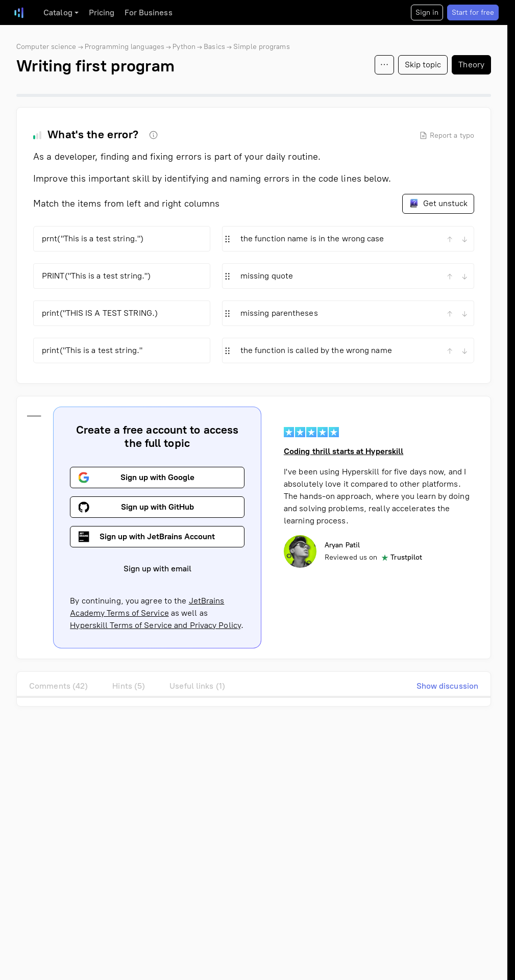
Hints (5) (129, 686)
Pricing (102, 12)
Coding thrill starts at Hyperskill (344, 451)
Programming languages (125, 47)
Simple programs (262, 47)
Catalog (58, 12)
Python (184, 47)
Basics (214, 47)
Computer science (46, 47)
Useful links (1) (197, 686)
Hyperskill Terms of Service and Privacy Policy (155, 625)
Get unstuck (438, 203)
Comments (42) (58, 686)
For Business (148, 12)
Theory (471, 65)
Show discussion (448, 686)
